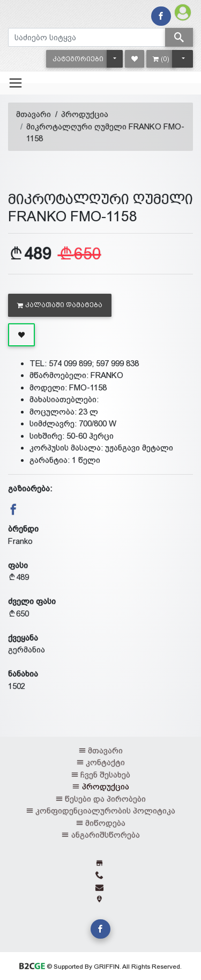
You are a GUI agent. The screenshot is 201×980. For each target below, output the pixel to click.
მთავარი (33, 114)
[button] (78, 59)
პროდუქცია (85, 114)
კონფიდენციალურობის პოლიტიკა (105, 811)
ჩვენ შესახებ (105, 775)
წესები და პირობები (105, 799)
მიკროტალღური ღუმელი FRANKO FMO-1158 (105, 133)
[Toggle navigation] (16, 83)
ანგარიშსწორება (106, 835)
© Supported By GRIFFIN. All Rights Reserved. (100, 967)
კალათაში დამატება (60, 305)
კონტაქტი (105, 762)
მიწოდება (105, 823)
